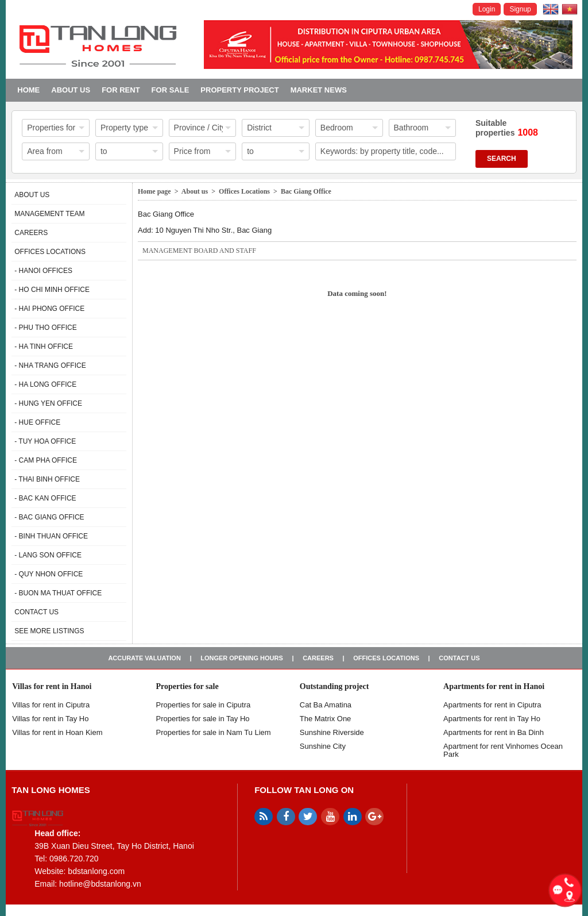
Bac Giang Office (306, 191)
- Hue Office (37, 422)
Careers (31, 233)
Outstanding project (334, 686)
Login (487, 9)
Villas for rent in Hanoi (52, 686)
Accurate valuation (144, 658)
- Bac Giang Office (49, 517)
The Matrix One (326, 719)
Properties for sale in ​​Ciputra (204, 705)
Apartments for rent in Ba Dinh (494, 732)
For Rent (121, 90)
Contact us (36, 612)
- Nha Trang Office (50, 365)
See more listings (49, 631)
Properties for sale (187, 686)
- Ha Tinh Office (44, 347)
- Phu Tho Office (45, 328)
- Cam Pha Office (46, 460)
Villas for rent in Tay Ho (50, 719)
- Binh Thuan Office (51, 536)
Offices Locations (50, 252)
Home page (154, 191)
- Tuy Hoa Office (45, 441)
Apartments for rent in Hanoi (494, 686)
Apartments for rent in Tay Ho (492, 719)
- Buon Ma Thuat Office (58, 593)
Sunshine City (323, 746)
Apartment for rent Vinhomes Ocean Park (503, 750)
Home (28, 90)
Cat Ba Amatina (326, 705)
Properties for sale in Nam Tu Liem (214, 732)
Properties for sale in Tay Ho (203, 719)
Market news (319, 90)
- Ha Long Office (45, 384)
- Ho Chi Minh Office (52, 290)
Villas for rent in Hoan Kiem (57, 732)
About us (71, 90)
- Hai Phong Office (49, 309)
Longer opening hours (242, 658)
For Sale (171, 90)
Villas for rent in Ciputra (51, 705)
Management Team (49, 214)
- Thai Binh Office (47, 479)
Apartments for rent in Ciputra (492, 705)
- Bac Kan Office (45, 498)
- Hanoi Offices (43, 271)
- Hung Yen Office (48, 403)
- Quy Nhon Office (49, 574)
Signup (520, 9)
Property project (239, 90)
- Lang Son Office (48, 555)
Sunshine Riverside (332, 732)
